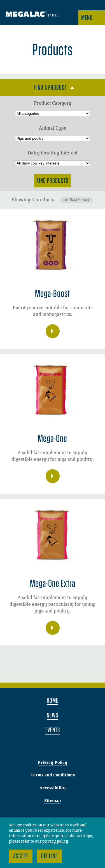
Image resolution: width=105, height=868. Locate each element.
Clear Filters (79, 200)
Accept (21, 856)
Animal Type (53, 128)
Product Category (53, 103)
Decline (49, 856)
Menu (87, 17)
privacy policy (55, 841)
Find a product (51, 87)
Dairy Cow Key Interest (53, 153)
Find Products (53, 181)
